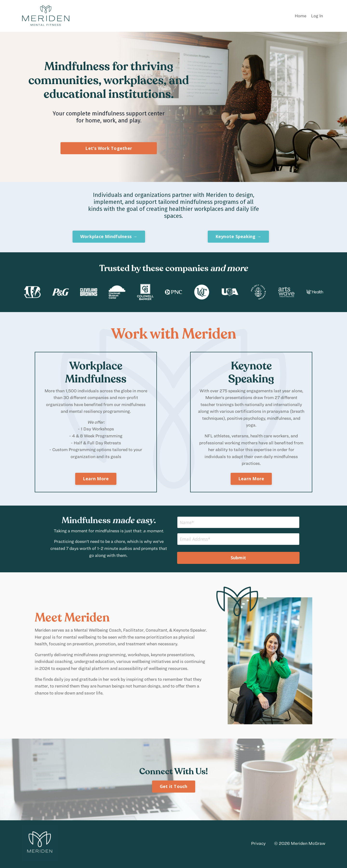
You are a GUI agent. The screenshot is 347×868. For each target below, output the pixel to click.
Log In (317, 16)
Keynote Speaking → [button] (238, 236)
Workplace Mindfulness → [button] (109, 236)
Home (300, 16)
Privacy (258, 845)
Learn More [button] (96, 480)
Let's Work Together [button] (109, 148)
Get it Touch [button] (174, 788)
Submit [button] (238, 559)
